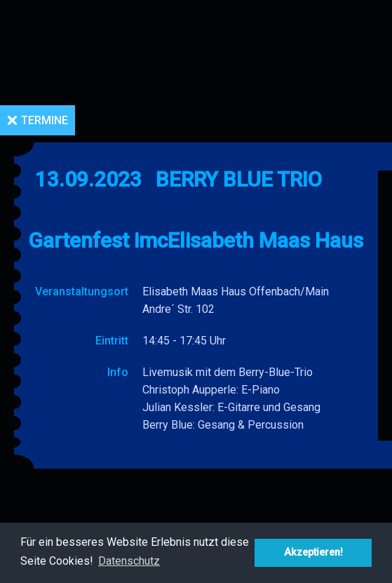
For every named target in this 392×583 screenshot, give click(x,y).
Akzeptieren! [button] (313, 552)
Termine (45, 120)
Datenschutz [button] (129, 561)
